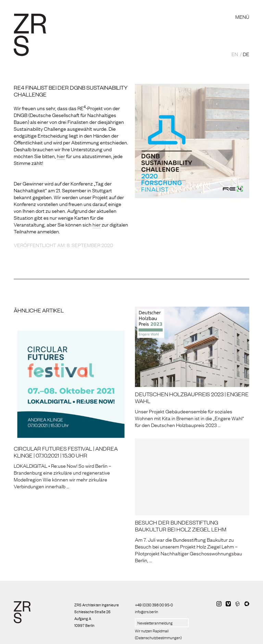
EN (235, 54)
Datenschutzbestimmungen (158, 637)
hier (61, 156)
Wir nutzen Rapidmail (152, 631)
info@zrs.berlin (147, 611)
